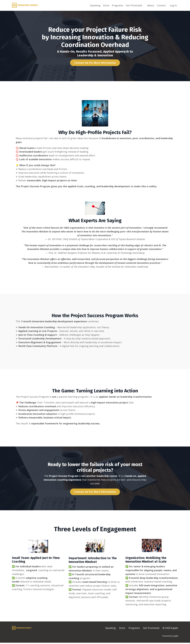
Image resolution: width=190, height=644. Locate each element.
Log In (173, 5)
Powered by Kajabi (170, 637)
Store (106, 5)
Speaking (95, 5)
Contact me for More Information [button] (95, 63)
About (151, 5)
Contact (161, 5)
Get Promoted (134, 5)
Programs (117, 5)
